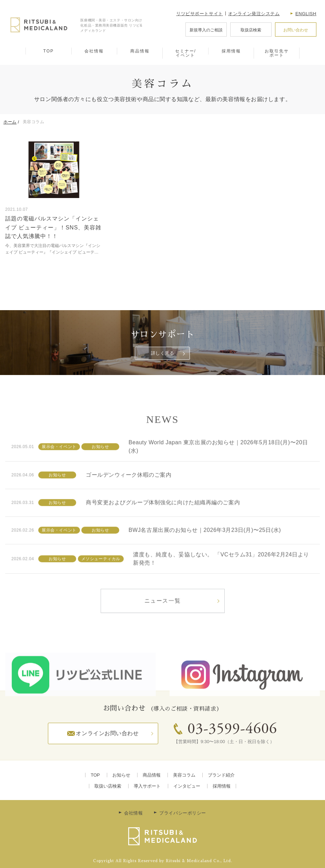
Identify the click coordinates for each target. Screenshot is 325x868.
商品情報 (140, 51)
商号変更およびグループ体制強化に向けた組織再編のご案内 (163, 521)
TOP (49, 51)
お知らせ (121, 775)
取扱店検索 (251, 30)
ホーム (10, 122)
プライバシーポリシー (183, 813)
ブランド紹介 (221, 775)
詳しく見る (163, 353)
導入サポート (147, 786)
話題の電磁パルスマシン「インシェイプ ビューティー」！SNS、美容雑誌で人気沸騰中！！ (53, 227)
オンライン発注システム (254, 14)
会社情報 (94, 51)
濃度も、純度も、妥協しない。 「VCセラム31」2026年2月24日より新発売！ (221, 577)
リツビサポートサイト (200, 14)
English (306, 14)
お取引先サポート (277, 53)
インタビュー (187, 786)
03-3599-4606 (232, 730)
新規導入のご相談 (206, 30)
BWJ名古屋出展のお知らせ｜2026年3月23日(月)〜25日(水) (205, 549)
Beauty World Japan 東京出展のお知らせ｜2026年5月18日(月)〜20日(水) (218, 465)
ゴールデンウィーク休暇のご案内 (129, 494)
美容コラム (184, 775)
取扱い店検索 (108, 786)
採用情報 (231, 51)
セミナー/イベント (186, 53)
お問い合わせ (296, 30)
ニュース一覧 (163, 619)
